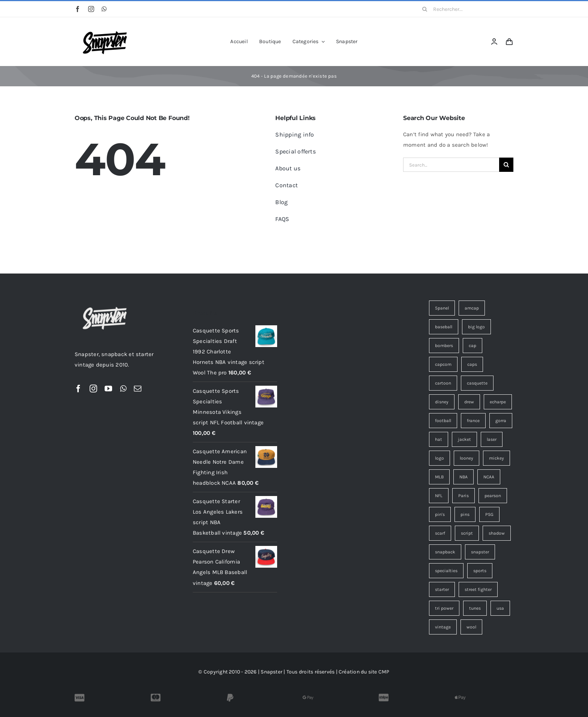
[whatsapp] (104, 9)
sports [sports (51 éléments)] (480, 571)
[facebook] (78, 9)
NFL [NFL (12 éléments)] (439, 496)
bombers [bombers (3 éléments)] (444, 346)
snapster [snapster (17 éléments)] (480, 552)
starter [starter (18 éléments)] (442, 589)
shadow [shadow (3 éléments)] (497, 533)
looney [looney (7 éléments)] (466, 458)
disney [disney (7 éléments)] (442, 402)
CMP (384, 672)
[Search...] (451, 165)
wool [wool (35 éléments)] (471, 627)
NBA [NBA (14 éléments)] (463, 477)
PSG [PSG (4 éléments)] (489, 514)
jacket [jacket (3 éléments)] (464, 439)
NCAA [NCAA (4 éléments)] (489, 477)
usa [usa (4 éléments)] (500, 608)
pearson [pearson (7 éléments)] (493, 496)
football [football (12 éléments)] (443, 421)
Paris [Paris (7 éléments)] (463, 496)
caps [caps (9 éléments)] (472, 364)
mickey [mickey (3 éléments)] (496, 458)
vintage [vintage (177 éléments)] (443, 627)
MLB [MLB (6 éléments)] (439, 477)
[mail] (138, 389)
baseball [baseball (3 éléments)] (444, 327)
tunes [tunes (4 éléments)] (475, 608)
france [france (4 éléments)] (473, 421)
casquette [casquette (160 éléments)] (477, 383)
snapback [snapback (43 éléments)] (445, 552)
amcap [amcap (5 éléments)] (472, 308)
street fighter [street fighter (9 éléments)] (478, 589)
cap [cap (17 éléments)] (472, 346)
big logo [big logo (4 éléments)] (476, 327)
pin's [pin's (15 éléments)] (440, 514)
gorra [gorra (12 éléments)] (501, 421)
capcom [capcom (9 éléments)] (443, 364)
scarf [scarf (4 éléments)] (440, 533)
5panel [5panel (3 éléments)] (442, 308)
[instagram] (91, 9)
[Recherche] (425, 9)
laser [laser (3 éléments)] (492, 439)
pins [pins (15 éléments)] (465, 514)
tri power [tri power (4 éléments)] (444, 608)
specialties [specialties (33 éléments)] (446, 571)
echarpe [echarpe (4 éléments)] (498, 402)
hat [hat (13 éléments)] (439, 439)
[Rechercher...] (465, 9)
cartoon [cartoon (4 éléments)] (443, 383)
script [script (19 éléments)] (467, 533)
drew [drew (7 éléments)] (469, 402)
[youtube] (108, 389)
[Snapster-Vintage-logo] (105, 27)
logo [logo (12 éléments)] (439, 458)
